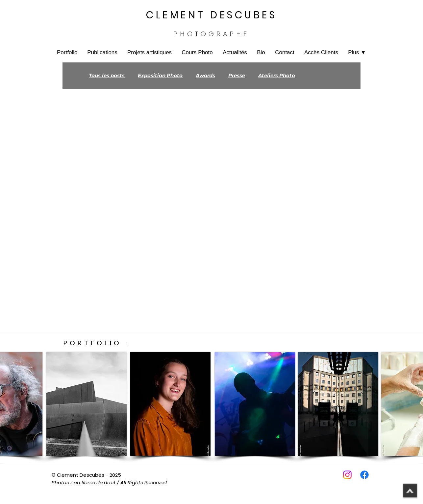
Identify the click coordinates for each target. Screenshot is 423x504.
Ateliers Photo (277, 76)
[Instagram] (347, 475)
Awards (205, 76)
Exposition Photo (160, 76)
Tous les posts (107, 76)
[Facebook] (364, 475)
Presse (237, 76)
